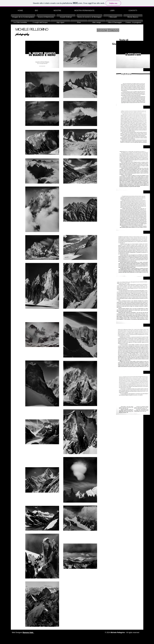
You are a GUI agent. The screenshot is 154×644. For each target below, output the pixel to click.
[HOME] (20, 11)
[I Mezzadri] (113, 17)
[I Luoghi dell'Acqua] (40, 22)
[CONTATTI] (133, 11)
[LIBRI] (112, 11)
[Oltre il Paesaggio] (115, 22)
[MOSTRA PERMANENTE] (85, 11)
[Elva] (79, 22)
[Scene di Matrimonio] (46, 17)
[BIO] (37, 11)
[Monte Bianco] (133, 17)
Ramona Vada (28, 633)
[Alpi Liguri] (60, 22)
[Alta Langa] (97, 22)
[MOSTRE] (57, 11)
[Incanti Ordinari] (66, 17)
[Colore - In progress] (133, 22)
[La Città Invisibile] (20, 22)
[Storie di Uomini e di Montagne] (89, 17)
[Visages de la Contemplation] (23, 17)
